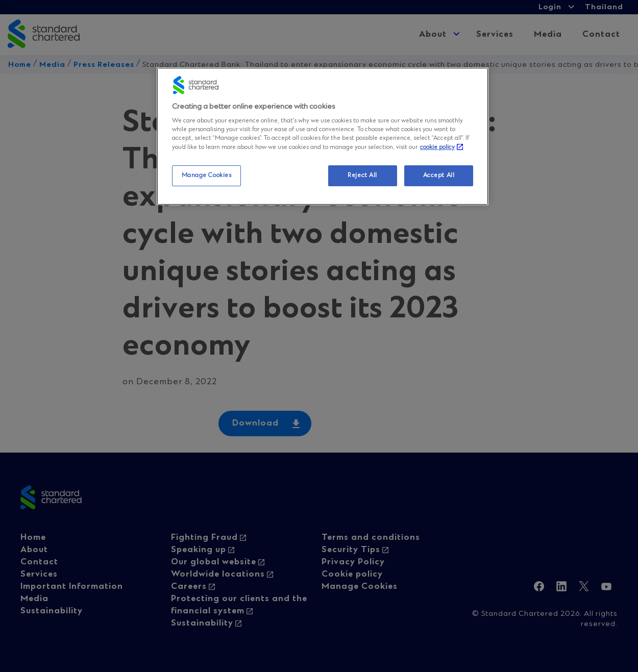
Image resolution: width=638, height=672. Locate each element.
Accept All (439, 176)
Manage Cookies (207, 176)
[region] (323, 136)
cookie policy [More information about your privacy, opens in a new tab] (437, 147)
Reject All (362, 176)
